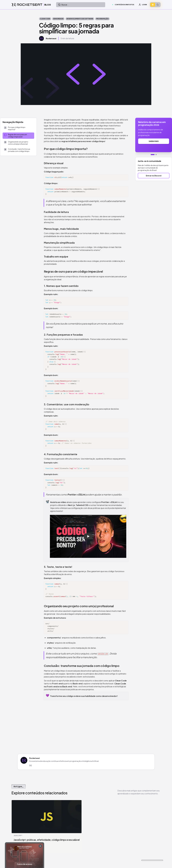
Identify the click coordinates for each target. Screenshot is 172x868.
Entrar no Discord (154, 176)
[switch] (155, 5)
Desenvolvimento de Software (80, 19)
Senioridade (58, 19)
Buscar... (63, 5)
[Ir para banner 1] (153, 155)
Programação (102, 19)
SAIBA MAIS (154, 141)
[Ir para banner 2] (156, 155)
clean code (45, 19)
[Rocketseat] (31, 765)
